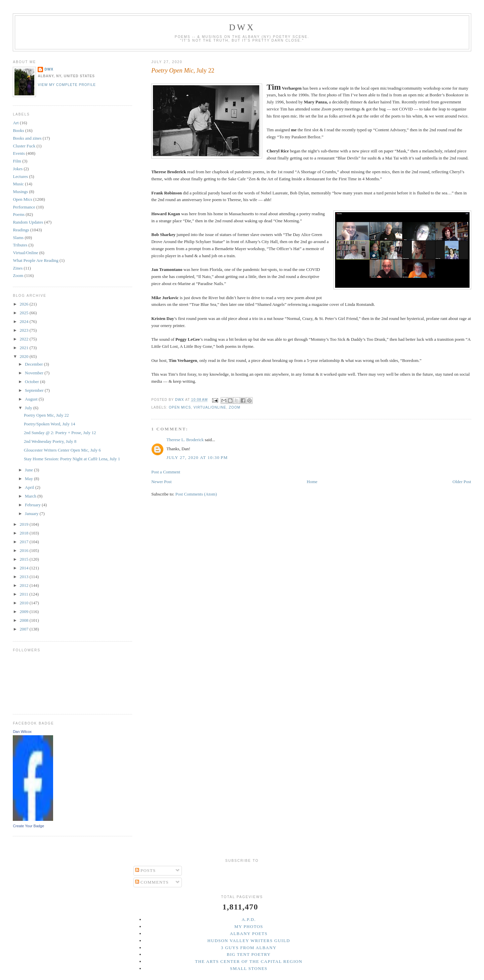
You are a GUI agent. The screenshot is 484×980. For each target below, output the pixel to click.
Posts (146, 870)
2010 (24, 603)
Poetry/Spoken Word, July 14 (50, 424)
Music (18, 184)
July (29, 408)
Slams (18, 238)
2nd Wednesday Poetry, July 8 (50, 441)
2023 (24, 330)
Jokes (18, 169)
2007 (24, 629)
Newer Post (161, 482)
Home (312, 482)
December (34, 364)
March (31, 496)
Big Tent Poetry (249, 954)
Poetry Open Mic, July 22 (46, 415)
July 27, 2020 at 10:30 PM (197, 457)
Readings (21, 230)
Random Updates (28, 222)
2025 (24, 313)
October (32, 382)
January (32, 514)
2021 (24, 348)
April (30, 487)
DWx (242, 27)
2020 (24, 356)
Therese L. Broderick (185, 440)
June (29, 470)
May (29, 479)
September (35, 390)
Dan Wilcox (22, 732)
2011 (24, 594)
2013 (24, 577)
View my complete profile (67, 85)
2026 (24, 304)
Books (18, 130)
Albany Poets (249, 934)
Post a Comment (166, 472)
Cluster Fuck (24, 146)
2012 (24, 585)
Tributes (20, 245)
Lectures (20, 176)
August (32, 399)
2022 (24, 339)
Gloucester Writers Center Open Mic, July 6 (62, 450)
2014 (24, 568)
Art (16, 123)
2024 (24, 321)
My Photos (249, 926)
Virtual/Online (210, 407)
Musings (20, 192)
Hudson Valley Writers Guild (249, 941)
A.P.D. (249, 919)
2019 (24, 524)
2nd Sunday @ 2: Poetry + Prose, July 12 (60, 433)
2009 (24, 612)
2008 (24, 620)
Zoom (235, 407)
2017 (24, 542)
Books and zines (27, 138)
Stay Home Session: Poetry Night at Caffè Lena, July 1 (72, 459)
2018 (24, 533)
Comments (152, 882)
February (33, 505)
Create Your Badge (28, 826)
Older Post (462, 482)
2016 (24, 550)
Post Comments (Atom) (196, 494)
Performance (24, 207)
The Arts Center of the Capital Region (249, 961)
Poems (19, 214)
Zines (18, 268)
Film (17, 161)
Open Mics (180, 407)
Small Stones (249, 968)
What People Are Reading (35, 260)
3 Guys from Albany (249, 948)
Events (19, 153)
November (35, 373)
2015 (24, 559)
